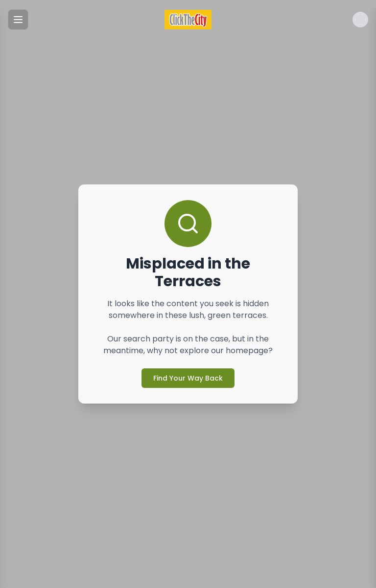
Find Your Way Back (188, 378)
